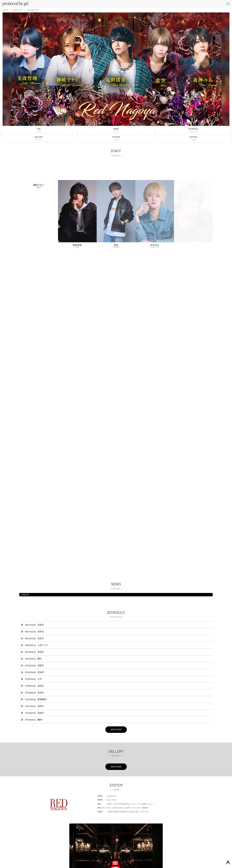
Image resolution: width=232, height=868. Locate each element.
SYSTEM (116, 138)
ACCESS (193, 138)
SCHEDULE (193, 130)
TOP (39, 130)
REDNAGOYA (33, 10)
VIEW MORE (116, 730)
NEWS (116, 130)
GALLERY (39, 138)
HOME (5, 10)
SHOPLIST (18, 10)
